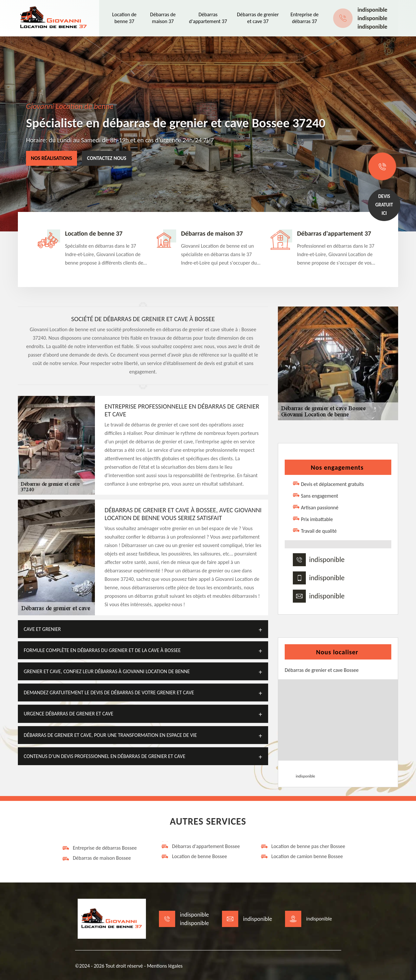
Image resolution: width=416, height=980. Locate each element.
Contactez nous (107, 158)
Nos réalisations (52, 158)
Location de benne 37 (124, 18)
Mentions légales (165, 966)
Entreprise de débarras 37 (305, 18)
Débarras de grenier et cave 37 (258, 18)
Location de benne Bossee (194, 856)
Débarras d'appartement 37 (208, 18)
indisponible (372, 10)
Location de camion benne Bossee (302, 856)
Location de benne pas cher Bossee (303, 846)
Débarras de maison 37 (163, 18)
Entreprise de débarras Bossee (99, 848)
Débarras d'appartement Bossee (200, 846)
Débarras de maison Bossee (96, 858)
